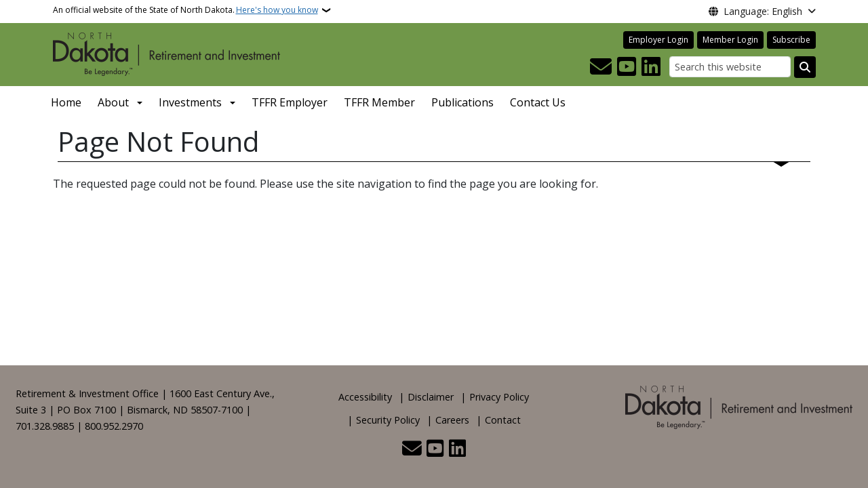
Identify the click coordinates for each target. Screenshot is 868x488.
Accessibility (365, 397)
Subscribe (791, 40)
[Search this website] (730, 67)
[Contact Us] (601, 67)
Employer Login (658, 40)
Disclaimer (431, 397)
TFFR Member (379, 102)
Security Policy (388, 420)
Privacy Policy (499, 397)
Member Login (730, 40)
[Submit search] (805, 67)
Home (66, 102)
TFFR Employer (290, 102)
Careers (452, 420)
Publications (462, 102)
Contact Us (538, 102)
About (113, 102)
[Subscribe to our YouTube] (627, 67)
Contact (503, 420)
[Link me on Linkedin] (651, 67)
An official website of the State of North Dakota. (185, 10)
